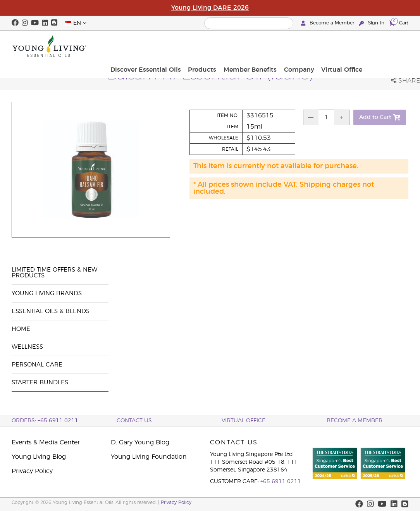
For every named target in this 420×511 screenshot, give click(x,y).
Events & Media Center (46, 442)
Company (345, 46)
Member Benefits (299, 46)
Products (254, 46)
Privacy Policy (32, 471)
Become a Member (328, 23)
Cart (399, 23)
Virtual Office (386, 46)
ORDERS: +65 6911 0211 (45, 421)
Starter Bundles (40, 383)
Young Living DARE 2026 (210, 8)
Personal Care (37, 365)
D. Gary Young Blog (140, 442)
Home (21, 329)
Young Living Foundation (149, 457)
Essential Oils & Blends (51, 311)
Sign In (372, 23)
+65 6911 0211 (281, 482)
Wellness (27, 347)
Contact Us (134, 421)
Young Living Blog (39, 457)
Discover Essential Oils (200, 46)
